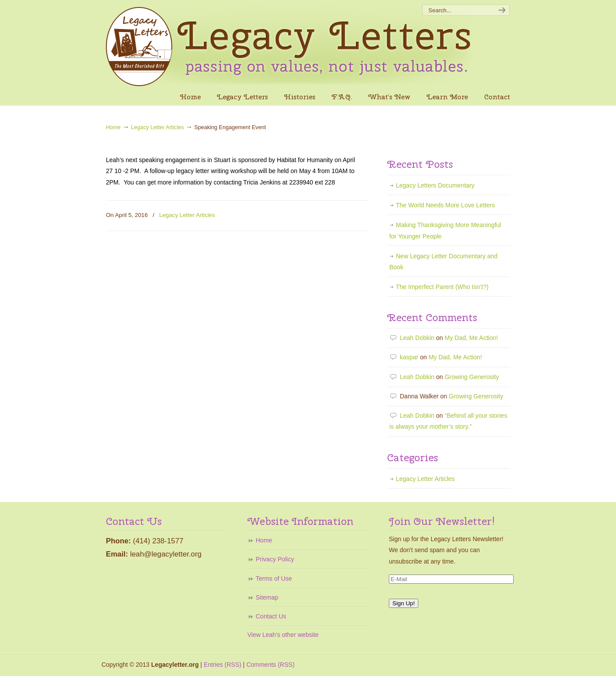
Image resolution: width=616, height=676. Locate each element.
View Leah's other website (283, 635)
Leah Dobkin (417, 338)
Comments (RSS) (271, 665)
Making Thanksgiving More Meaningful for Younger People (445, 230)
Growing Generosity (472, 377)
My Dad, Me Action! (471, 338)
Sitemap (267, 597)
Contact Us (271, 616)
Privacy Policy (275, 559)
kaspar (409, 357)
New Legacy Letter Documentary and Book (443, 262)
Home (113, 127)
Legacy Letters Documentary (435, 185)
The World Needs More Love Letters (445, 205)
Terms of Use (274, 578)
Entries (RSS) (223, 665)
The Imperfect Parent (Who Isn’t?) (442, 287)
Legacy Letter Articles (157, 127)
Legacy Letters (290, 44)
